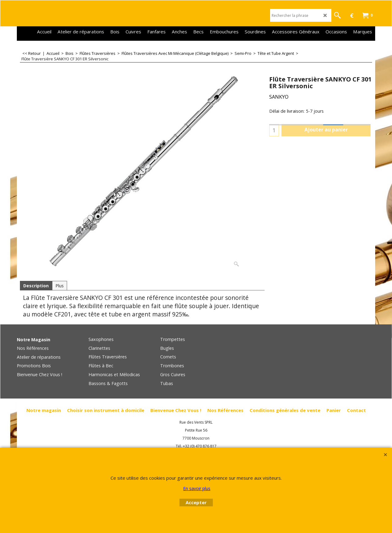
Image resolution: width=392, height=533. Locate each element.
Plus (60, 286)
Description (36, 286)
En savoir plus (197, 488)
